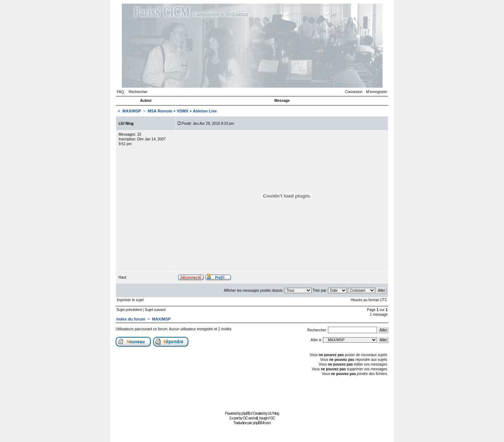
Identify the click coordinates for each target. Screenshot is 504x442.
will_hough (261, 418)
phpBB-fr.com (262, 423)
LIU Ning (273, 413)
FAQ (120, 92)
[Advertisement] (252, 393)
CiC (245, 418)
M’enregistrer (377, 92)
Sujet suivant (155, 310)
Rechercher (138, 92)
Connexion (354, 92)
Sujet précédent (129, 310)
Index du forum (131, 319)
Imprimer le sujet (130, 300)
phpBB (246, 413)
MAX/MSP (132, 111)
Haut (122, 277)
